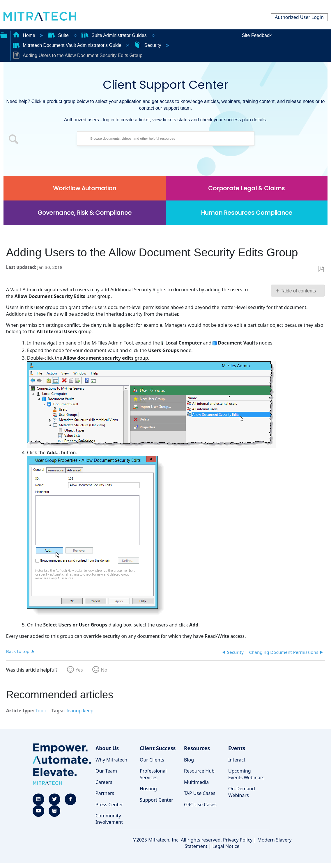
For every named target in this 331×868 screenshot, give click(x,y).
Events (237, 748)
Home (25, 35)
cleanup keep (79, 711)
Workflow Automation (85, 188)
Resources (197, 748)
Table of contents (298, 291)
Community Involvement (109, 819)
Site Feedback (257, 35)
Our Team (106, 771)
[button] (14, 140)
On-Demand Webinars (242, 792)
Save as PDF (321, 269)
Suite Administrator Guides (115, 35)
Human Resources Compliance (247, 213)
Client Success (158, 748)
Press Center (109, 805)
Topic (41, 711)
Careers (104, 782)
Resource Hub (199, 771)
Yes (79, 670)
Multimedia (196, 782)
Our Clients (152, 760)
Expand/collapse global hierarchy (4, 35)
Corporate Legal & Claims (246, 188)
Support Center (156, 800)
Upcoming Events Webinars (246, 774)
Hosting (148, 789)
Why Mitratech (111, 760)
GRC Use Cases (200, 805)
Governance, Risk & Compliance (85, 213)
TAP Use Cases (200, 793)
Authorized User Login (299, 17)
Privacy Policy (238, 840)
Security (148, 45)
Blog (189, 760)
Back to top (18, 651)
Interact (237, 760)
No (104, 670)
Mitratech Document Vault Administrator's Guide (68, 45)
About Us (107, 748)
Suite (59, 35)
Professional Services (153, 774)
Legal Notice (226, 846)
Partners (105, 793)
